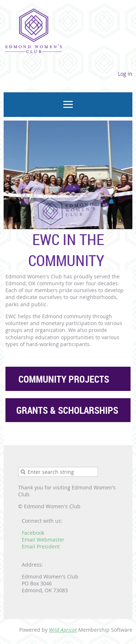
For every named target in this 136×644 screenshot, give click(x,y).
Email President (41, 546)
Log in (125, 74)
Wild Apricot (63, 630)
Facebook (33, 533)
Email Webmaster (43, 540)
